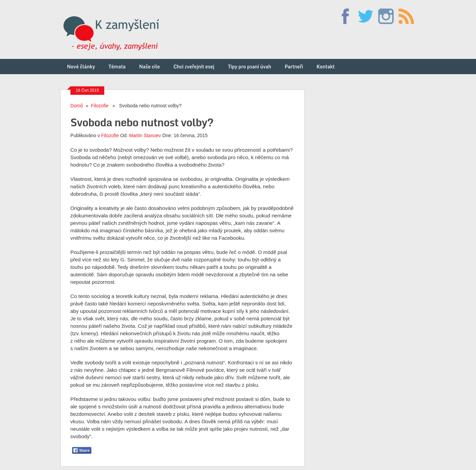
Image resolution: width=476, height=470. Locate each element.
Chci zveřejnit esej (194, 67)
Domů (77, 106)
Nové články (81, 67)
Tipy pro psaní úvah (250, 67)
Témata (117, 67)
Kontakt (326, 67)
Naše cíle (149, 67)
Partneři (294, 67)
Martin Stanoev (145, 135)
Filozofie (100, 106)
